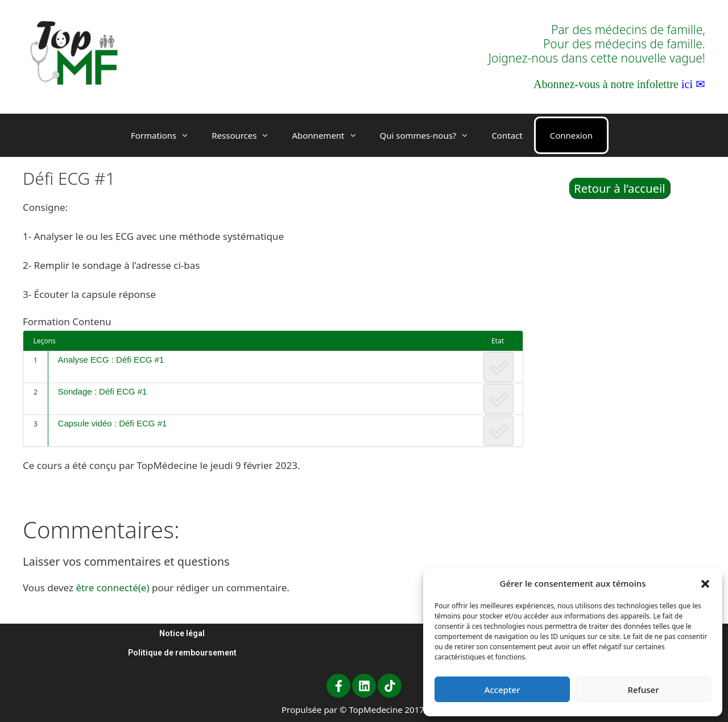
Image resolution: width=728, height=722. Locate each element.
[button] (705, 583)
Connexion (571, 135)
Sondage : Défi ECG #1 (103, 391)
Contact (507, 135)
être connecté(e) (112, 588)
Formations (166, 135)
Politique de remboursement (182, 653)
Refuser (643, 690)
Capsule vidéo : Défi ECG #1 (113, 423)
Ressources (246, 135)
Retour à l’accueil (620, 188)
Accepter (502, 690)
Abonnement (330, 135)
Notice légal (182, 633)
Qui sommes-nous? (430, 135)
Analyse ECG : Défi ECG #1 (111, 360)
